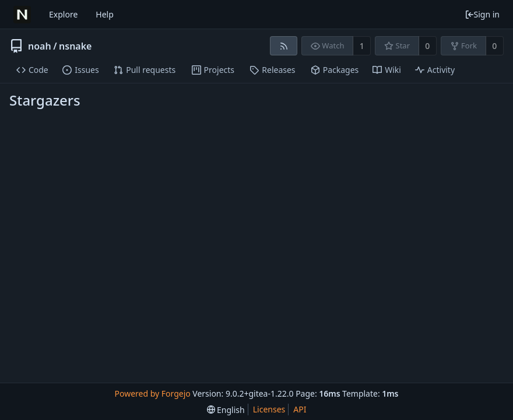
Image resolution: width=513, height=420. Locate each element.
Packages (335, 70)
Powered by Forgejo (152, 393)
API (300, 409)
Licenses (269, 409)
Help (105, 14)
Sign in (482, 14)
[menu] (226, 410)
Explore (63, 14)
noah (40, 46)
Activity (435, 70)
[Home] (22, 15)
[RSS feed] (284, 46)
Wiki (387, 70)
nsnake (75, 46)
